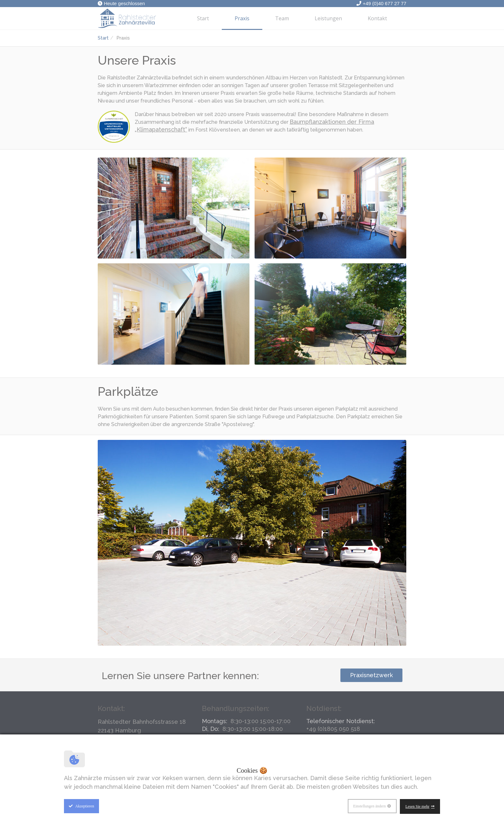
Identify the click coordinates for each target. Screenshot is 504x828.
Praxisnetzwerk (371, 675)
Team (282, 18)
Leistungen (328, 18)
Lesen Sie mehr (417, 806)
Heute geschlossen (121, 3)
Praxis (242, 18)
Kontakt (377, 18)
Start (203, 18)
